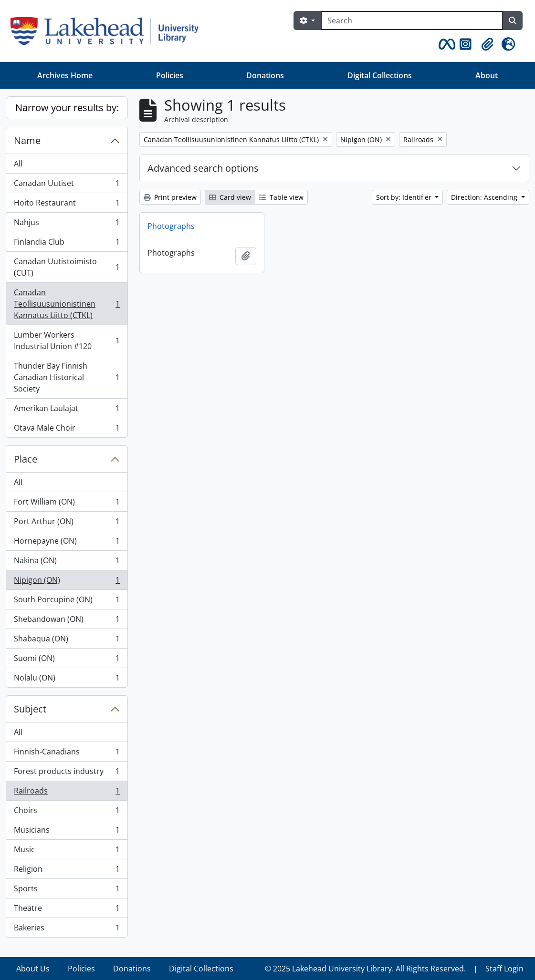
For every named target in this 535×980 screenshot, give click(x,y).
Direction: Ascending (485, 197)
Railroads (67, 793)
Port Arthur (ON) (67, 523)
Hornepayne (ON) (67, 543)
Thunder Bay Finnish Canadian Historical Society (67, 377)
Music (67, 851)
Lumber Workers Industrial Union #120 (67, 340)
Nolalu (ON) (67, 680)
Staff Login (504, 969)
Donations (265, 75)
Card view (230, 197)
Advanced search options (203, 168)
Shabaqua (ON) (67, 641)
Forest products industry (67, 773)
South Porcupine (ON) (67, 602)
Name (27, 140)
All (18, 164)
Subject (30, 709)
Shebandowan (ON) (67, 621)
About (487, 75)
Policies (170, 75)
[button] (445, 44)
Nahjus (67, 224)
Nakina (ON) (67, 562)
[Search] (412, 21)
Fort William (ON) (67, 504)
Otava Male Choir (67, 430)
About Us (33, 969)
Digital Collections (380, 75)
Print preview (170, 197)
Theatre (67, 910)
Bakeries (67, 929)
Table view (281, 197)
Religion (67, 871)
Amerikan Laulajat (67, 410)
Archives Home (65, 75)
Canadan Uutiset (67, 185)
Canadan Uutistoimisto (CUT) (67, 267)
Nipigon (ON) (67, 582)
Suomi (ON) (67, 660)
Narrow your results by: (67, 108)
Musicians (67, 832)
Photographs (171, 226)
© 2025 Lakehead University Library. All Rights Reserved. (365, 969)
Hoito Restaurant (67, 205)
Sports (67, 891)
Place (26, 459)
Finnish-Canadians (67, 754)
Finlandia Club (67, 244)
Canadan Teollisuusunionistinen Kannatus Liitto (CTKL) (67, 304)
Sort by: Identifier (405, 197)
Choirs (67, 812)
